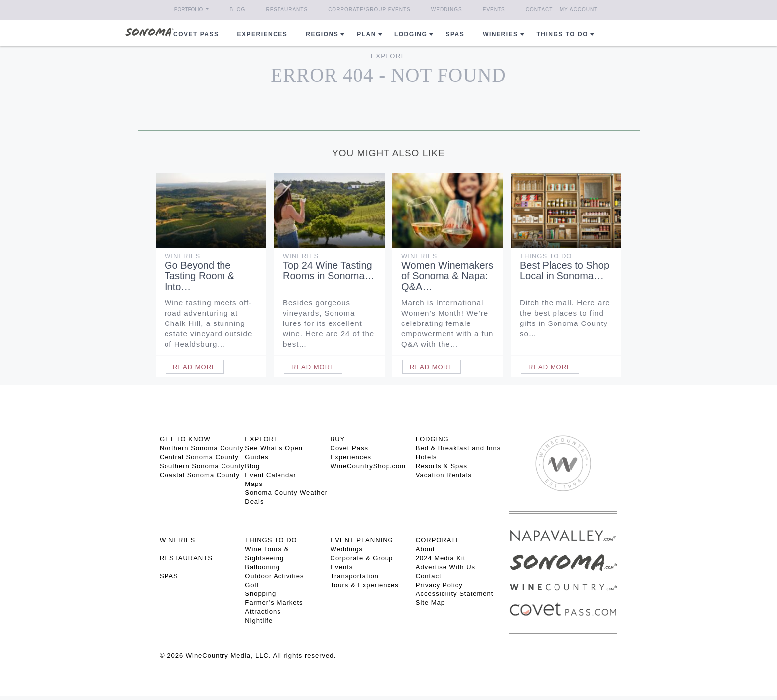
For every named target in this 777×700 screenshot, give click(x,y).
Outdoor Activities (274, 576)
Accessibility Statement (455, 594)
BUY (338, 439)
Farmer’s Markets (274, 603)
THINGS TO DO (271, 540)
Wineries (500, 34)
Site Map (430, 603)
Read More (195, 367)
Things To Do (546, 256)
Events (494, 10)
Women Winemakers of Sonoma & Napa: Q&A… (447, 276)
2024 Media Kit (441, 558)
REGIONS (322, 34)
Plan (366, 34)
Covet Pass (349, 448)
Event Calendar (271, 475)
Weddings (447, 10)
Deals (254, 502)
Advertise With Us (445, 567)
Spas (455, 34)
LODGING (432, 439)
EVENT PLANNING (362, 540)
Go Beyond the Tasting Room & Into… (199, 276)
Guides (256, 457)
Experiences (263, 34)
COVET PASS (196, 34)
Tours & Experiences (365, 585)
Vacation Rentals (444, 475)
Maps (254, 484)
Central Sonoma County (199, 457)
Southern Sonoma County (202, 466)
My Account (579, 10)
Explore (388, 56)
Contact (539, 10)
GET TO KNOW (185, 439)
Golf (252, 585)
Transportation (355, 576)
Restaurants (287, 10)
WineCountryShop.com (368, 466)
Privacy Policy (439, 585)
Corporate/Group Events (369, 10)
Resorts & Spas (442, 466)
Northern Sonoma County (201, 448)
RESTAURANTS (186, 558)
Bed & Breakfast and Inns (458, 448)
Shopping (260, 594)
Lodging (411, 34)
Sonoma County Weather (286, 493)
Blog (238, 10)
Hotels (426, 457)
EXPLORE (262, 439)
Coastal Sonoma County (200, 475)
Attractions (263, 612)
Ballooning (262, 567)
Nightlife (259, 620)
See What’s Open (274, 448)
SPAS (169, 576)
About (425, 549)
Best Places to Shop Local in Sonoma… (564, 270)
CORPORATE (438, 540)
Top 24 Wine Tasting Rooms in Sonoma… (329, 270)
